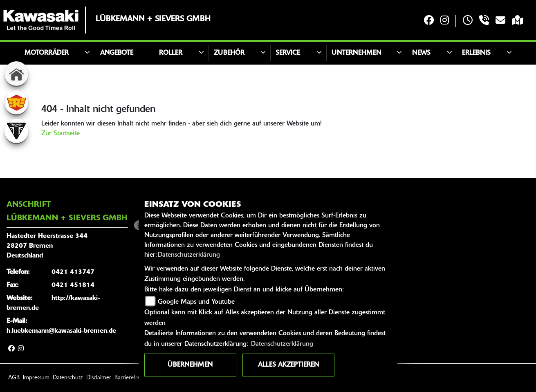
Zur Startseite (61, 134)
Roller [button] (171, 53)
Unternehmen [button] (356, 53)
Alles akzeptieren (288, 365)
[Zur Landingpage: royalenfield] (16, 102)
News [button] (421, 53)
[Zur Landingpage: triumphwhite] (16, 131)
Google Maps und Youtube (196, 302)
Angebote (117, 53)
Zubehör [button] (229, 53)
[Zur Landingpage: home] (16, 74)
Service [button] (288, 53)
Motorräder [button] (47, 53)
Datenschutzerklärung (189, 255)
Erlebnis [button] (476, 53)
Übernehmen (190, 365)
